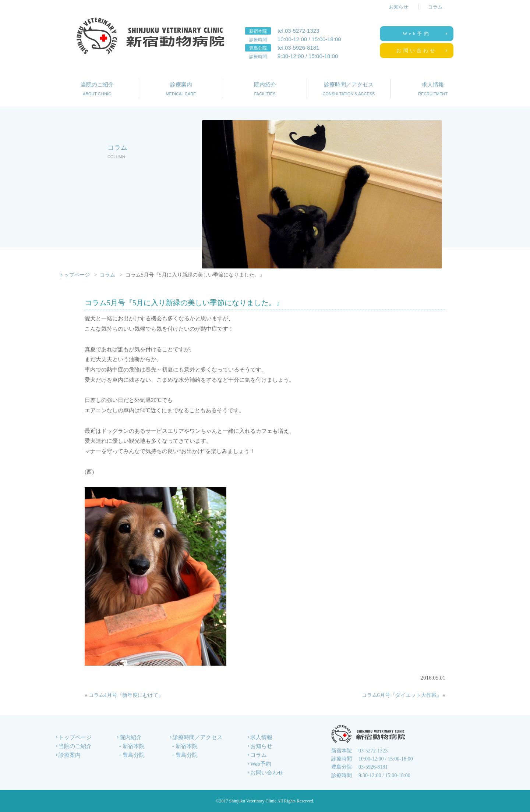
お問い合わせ (416, 51)
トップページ (74, 275)
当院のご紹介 (97, 90)
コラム (435, 7)
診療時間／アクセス (349, 90)
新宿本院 (134, 746)
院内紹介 (265, 90)
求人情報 (433, 90)
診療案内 (181, 90)
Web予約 (417, 34)
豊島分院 (134, 755)
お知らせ (399, 7)
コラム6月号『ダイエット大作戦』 (402, 695)
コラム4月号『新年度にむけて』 (126, 695)
